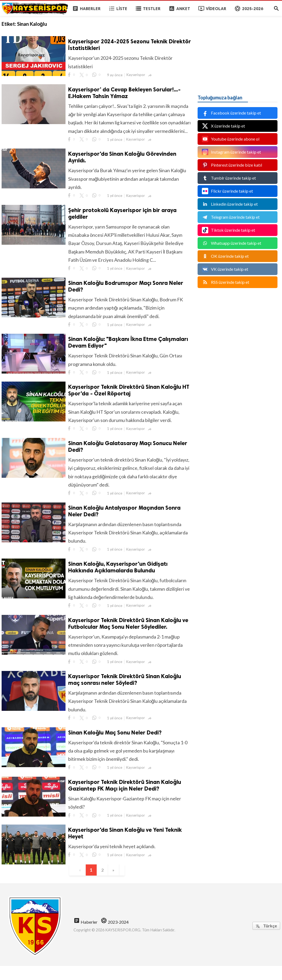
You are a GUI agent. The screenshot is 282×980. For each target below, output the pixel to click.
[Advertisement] (238, 49)
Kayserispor (136, 75)
